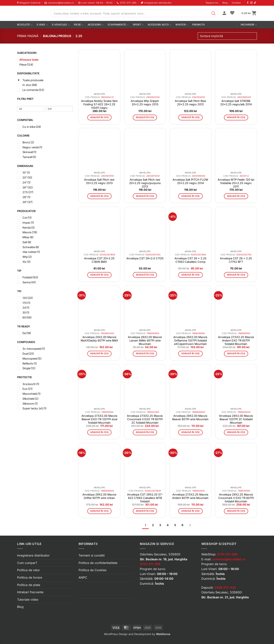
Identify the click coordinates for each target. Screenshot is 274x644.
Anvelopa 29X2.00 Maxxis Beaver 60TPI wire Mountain (190, 417)
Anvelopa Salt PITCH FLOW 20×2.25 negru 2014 (190, 181)
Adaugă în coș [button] (99, 117)
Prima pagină (28, 36)
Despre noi (212, 3)
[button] (224, 13)
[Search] (213, 13)
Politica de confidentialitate (98, 563)
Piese (79, 25)
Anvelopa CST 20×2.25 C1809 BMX (99, 260)
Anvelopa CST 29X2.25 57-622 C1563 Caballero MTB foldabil (145, 498)
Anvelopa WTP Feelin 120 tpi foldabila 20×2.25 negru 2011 (236, 183)
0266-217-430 (225, 588)
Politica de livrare (30, 577)
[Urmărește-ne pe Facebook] (248, 3)
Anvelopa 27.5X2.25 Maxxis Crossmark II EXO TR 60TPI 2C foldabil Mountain (145, 419)
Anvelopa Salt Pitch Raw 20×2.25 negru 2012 (190, 103)
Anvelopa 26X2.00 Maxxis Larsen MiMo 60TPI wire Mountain (145, 340)
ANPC (83, 577)
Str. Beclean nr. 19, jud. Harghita (164, 559)
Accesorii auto (159, 25)
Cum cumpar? (27, 563)
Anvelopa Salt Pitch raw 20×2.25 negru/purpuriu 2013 (145, 183)
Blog (225, 3)
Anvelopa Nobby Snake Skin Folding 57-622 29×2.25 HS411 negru (99, 104)
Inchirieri (249, 25)
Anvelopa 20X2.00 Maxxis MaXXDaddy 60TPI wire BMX (99, 339)
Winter (182, 25)
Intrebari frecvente (30, 592)
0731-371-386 (150, 564)
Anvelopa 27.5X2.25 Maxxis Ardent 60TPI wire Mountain (190, 496)
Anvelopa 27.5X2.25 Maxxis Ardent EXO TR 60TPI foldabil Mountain (236, 340)
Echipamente (118, 25)
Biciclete (25, 25)
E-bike (42, 25)
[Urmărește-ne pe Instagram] (251, 3)
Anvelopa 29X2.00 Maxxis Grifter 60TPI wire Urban (99, 496)
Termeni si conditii (92, 555)
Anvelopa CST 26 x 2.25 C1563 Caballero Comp (190, 260)
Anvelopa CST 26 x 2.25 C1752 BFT (236, 260)
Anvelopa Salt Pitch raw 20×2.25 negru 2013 (99, 181)
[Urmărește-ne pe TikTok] (255, 3)
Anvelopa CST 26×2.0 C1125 (145, 258)
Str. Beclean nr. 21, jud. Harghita (225, 597)
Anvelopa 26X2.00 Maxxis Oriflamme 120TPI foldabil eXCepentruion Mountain (190, 340)
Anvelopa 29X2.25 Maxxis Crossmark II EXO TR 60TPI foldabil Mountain (236, 498)
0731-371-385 (227, 554)
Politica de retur (28, 570)
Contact (236, 3)
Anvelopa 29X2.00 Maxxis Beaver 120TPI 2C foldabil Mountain (236, 419)
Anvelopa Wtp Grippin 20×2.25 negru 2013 (145, 103)
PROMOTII (198, 25)
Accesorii (96, 25)
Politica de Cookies (92, 570)
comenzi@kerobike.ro (229, 559)
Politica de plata (29, 585)
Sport (138, 25)
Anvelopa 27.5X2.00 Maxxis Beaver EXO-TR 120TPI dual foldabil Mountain (99, 419)
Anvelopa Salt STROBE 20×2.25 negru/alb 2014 (236, 103)
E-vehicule (61, 25)
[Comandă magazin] (227, 36)
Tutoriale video (28, 600)
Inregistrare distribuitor (33, 555)
